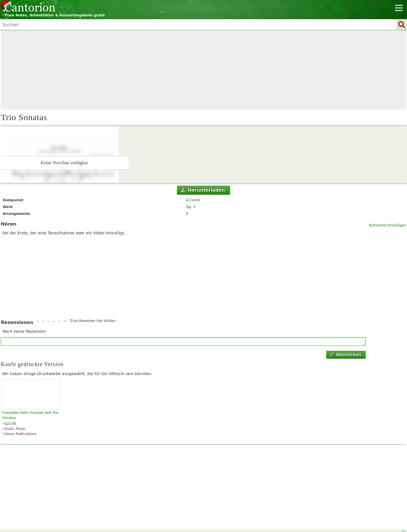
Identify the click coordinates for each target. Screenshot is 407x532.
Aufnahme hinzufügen (387, 225)
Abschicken (345, 354)
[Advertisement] (203, 70)
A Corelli (193, 200)
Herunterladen (203, 190)
